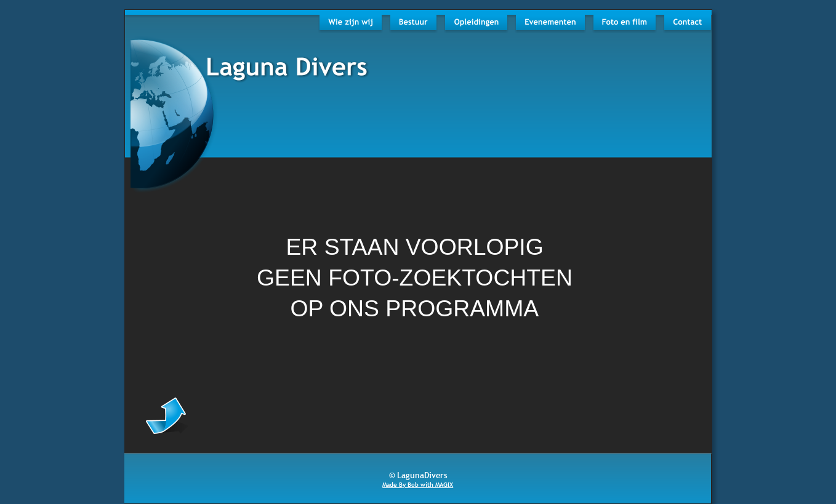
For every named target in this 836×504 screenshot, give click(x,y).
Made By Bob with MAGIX (418, 485)
